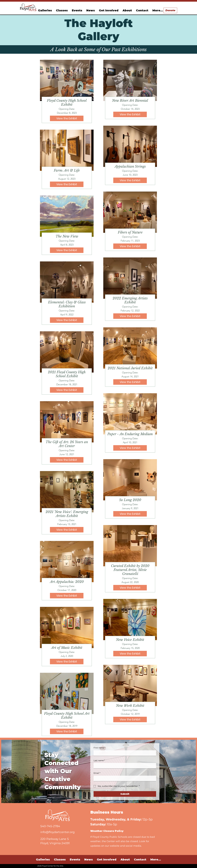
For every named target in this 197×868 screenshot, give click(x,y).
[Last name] (124, 766)
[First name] (124, 753)
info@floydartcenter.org (57, 832)
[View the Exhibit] (67, 118)
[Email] (124, 778)
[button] (77, 10)
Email (97, 773)
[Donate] (170, 10)
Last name (99, 761)
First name (99, 748)
